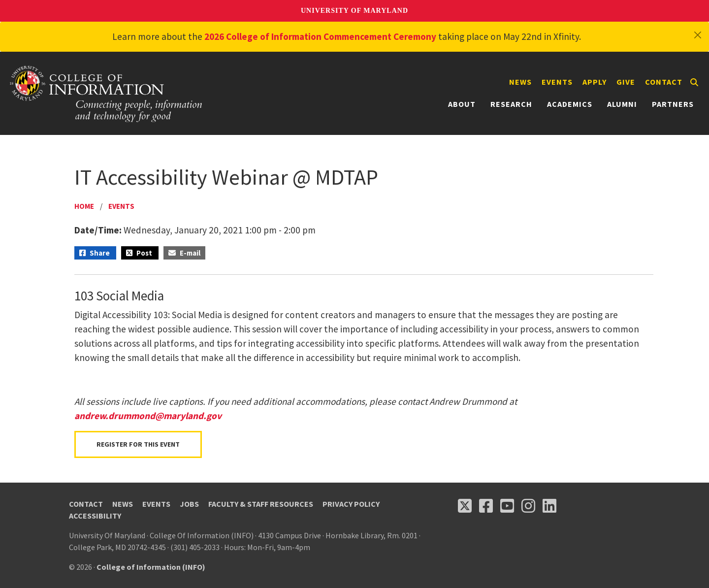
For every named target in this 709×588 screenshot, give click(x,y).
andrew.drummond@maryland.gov (148, 416)
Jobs (189, 504)
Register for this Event (138, 444)
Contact (664, 82)
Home (84, 206)
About (462, 104)
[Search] (694, 82)
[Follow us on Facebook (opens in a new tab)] (486, 506)
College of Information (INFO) (151, 567)
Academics (570, 104)
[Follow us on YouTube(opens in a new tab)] (507, 506)
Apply (595, 82)
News (520, 82)
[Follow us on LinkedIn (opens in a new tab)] (549, 506)
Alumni (622, 104)
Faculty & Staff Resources (261, 504)
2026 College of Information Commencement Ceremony (320, 36)
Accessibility (95, 516)
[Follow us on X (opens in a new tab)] (465, 506)
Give (626, 82)
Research (511, 104)
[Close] (698, 35)
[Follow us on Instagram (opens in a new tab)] (528, 506)
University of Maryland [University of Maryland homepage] (354, 11)
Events (557, 82)
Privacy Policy (351, 504)
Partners (673, 104)
